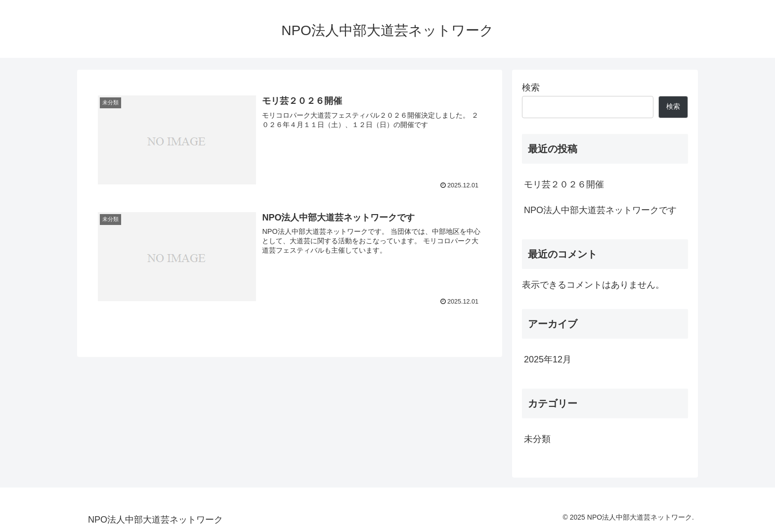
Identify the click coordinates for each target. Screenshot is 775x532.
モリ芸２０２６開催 (564, 184)
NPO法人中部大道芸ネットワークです (600, 210)
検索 (531, 88)
